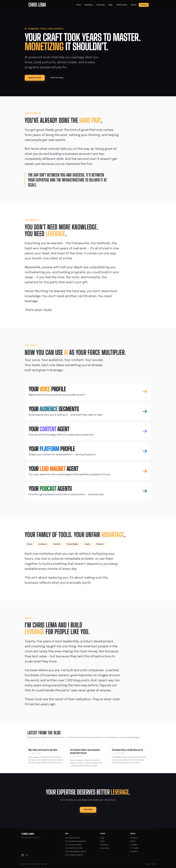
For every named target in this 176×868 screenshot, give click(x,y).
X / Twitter (135, 848)
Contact (144, 5)
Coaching (101, 5)
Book (79, 5)
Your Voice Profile (73, 838)
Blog (110, 5)
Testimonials (122, 5)
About (134, 5)
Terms (154, 864)
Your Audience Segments (76, 841)
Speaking (89, 5)
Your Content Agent (74, 845)
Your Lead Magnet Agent (76, 852)
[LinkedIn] (23, 855)
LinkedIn (134, 845)
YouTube (134, 852)
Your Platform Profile (74, 848)
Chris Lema (28, 834)
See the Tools (35, 78)
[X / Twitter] (27, 855)
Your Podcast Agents (74, 855)
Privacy (148, 864)
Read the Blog (57, 78)
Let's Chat (88, 810)
